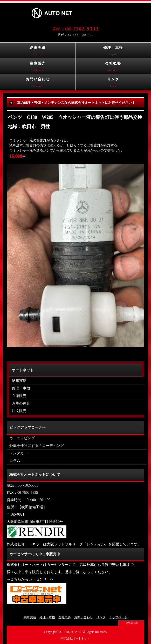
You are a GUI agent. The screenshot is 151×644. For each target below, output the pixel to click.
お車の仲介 (21, 403)
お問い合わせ (38, 84)
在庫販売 (38, 68)
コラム (15, 461)
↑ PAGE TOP (131, 623)
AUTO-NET (74, 632)
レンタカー (18, 453)
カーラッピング (22, 438)
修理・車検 (113, 52)
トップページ (118, 617)
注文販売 (19, 411)
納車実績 (38, 52)
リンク (113, 84)
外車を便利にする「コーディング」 (38, 446)
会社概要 (113, 68)
